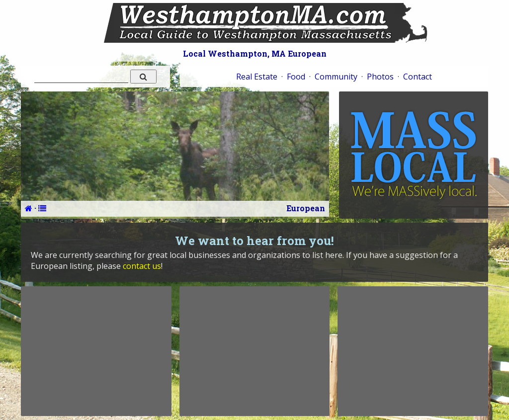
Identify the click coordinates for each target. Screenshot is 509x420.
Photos (380, 77)
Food (296, 77)
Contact (418, 77)
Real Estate (257, 77)
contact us (142, 266)
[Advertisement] (96, 351)
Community (336, 77)
